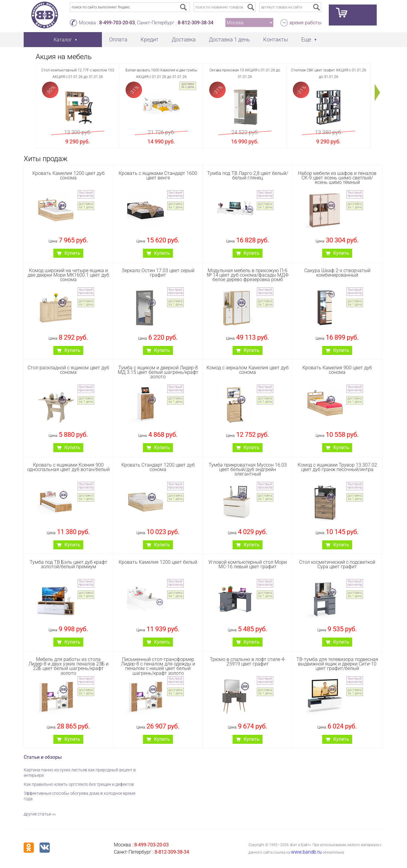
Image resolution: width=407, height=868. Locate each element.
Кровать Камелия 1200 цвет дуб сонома (68, 176)
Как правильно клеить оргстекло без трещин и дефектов (79, 784)
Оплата (118, 39)
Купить (72, 253)
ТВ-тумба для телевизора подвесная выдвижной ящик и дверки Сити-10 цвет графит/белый (337, 664)
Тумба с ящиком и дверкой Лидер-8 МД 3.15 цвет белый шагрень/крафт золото (158, 372)
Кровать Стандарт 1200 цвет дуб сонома (158, 467)
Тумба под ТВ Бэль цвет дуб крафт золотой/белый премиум (68, 564)
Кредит (150, 39)
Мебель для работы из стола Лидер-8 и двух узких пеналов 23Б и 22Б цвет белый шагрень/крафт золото (68, 666)
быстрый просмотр (86, 194)
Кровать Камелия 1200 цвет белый (158, 562)
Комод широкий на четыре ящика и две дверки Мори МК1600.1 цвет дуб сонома (68, 275)
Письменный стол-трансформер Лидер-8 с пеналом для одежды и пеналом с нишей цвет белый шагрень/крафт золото (158, 666)
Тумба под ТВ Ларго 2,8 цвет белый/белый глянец (248, 176)
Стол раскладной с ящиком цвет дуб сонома (68, 370)
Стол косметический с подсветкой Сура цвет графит (337, 564)
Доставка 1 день (229, 39)
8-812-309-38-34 (196, 23)
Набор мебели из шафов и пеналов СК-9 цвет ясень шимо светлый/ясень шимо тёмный (337, 178)
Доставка (184, 39)
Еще (306, 39)
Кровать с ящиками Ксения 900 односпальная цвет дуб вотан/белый (68, 467)
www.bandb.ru (306, 852)
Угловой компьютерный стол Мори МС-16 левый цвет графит (248, 564)
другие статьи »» (40, 814)
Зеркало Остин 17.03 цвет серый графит (158, 273)
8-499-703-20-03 (117, 23)
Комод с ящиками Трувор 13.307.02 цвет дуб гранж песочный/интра (337, 467)
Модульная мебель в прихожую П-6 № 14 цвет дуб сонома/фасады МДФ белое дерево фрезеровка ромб (248, 275)
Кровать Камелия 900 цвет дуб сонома (337, 370)
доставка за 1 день (188, 85)
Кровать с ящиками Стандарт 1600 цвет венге (158, 176)
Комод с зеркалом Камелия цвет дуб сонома (248, 370)
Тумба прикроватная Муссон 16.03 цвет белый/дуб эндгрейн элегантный (248, 469)
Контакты (276, 39)
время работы (306, 23)
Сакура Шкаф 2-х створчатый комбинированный (337, 273)
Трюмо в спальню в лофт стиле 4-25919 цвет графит (248, 662)
